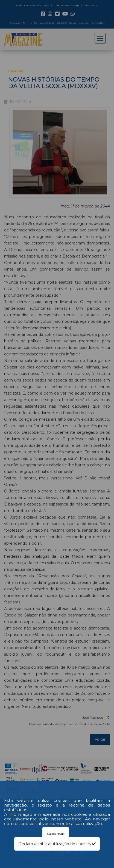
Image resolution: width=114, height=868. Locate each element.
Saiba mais (56, 834)
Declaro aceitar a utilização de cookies (57, 844)
